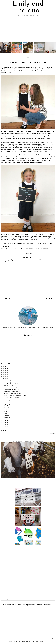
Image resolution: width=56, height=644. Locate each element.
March (6, 414)
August (6, 404)
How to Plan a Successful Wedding (12, 384)
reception (37, 248)
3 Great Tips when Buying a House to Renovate (14, 388)
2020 (4, 375)
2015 (4, 424)
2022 (4, 371)
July (5, 406)
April (5, 412)
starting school (45, 248)
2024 (4, 367)
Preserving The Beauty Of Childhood (12, 392)
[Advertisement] (28, 30)
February (6, 416)
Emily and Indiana (28, 7)
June (5, 408)
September (7, 402)
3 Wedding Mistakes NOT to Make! (12, 390)
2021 (4, 373)
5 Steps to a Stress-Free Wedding (11, 398)
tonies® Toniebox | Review (28, 517)
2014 (4, 426)
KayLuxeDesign (43, 642)
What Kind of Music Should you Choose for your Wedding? (28, 441)
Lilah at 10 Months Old (9, 386)
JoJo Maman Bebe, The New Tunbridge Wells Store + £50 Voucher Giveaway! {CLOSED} (28, 499)
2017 (4, 420)
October (6, 400)
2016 (4, 422)
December (6, 380)
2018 (4, 378)
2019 (4, 377)
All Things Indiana (28, 248)
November (6, 382)
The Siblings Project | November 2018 (12, 394)
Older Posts (49, 299)
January (6, 418)
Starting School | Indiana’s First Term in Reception (15, 396)
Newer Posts (7, 299)
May (5, 410)
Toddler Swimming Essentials (28, 536)
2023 (4, 369)
